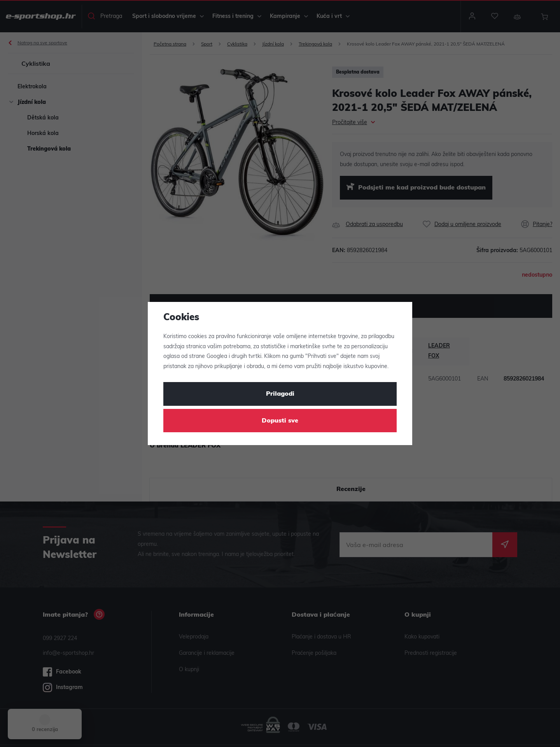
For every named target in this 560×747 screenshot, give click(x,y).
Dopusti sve (280, 421)
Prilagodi (280, 394)
